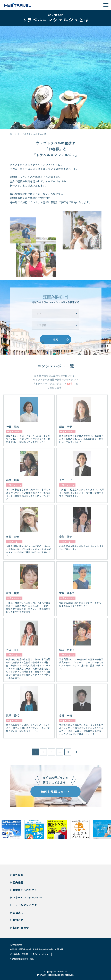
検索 (56, 342)
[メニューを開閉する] (106, 5)
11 (68, 754)
